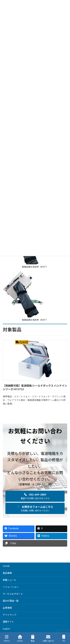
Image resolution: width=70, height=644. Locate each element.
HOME (6, 566)
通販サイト (8, 622)
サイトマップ (10, 615)
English (6, 629)
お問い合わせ (48, 638)
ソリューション (11, 587)
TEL (64, 638)
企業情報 (7, 608)
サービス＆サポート (13, 594)
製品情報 (7, 573)
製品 (33, 638)
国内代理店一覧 (11, 601)
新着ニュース (9, 580)
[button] (35, 496)
